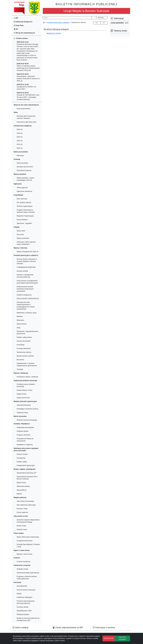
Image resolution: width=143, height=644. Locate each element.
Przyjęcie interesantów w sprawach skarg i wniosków (26, 211)
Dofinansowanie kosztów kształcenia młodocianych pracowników (25, 289)
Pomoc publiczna (22, 512)
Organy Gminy (21, 394)
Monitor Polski (21, 526)
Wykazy (19, 494)
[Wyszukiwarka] (67, 18)
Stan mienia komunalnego (25, 501)
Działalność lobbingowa (24, 597)
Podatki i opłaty (22, 462)
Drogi (18, 328)
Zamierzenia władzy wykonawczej (28, 573)
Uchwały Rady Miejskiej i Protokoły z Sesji (28, 546)
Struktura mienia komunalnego (27, 420)
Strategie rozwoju (22, 569)
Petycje (19, 594)
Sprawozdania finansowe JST (26, 473)
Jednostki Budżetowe (24, 405)
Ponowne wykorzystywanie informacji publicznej (26, 602)
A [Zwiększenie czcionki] (97, 23)
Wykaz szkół (21, 231)
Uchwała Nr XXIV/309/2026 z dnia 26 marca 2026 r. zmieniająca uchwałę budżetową (28, 96)
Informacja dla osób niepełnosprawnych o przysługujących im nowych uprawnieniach (26, 306)
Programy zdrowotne (24, 435)
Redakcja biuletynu (23, 614)
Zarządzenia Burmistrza (25, 541)
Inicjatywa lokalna (23, 431)
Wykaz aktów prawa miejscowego (28, 537)
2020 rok (20, 148)
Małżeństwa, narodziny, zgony (27, 313)
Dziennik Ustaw (22, 530)
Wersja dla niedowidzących (24, 33)
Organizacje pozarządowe (25, 427)
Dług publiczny (22, 490)
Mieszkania (20, 320)
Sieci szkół (20, 235)
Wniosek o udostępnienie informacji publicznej (25, 276)
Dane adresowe (22, 199)
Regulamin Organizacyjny (25, 216)
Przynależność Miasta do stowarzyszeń (25, 440)
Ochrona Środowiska (24, 341)
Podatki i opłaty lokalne (24, 337)
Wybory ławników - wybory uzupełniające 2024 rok (25, 179)
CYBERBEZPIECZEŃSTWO (26, 267)
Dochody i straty (22, 509)
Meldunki (20, 316)
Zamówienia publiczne (24, 170)
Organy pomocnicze (23, 398)
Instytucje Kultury (22, 413)
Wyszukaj (100, 18)
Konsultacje (21, 345)
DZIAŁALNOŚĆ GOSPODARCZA (28, 299)
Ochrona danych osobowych (26, 590)
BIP (16, 18)
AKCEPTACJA (109, 638)
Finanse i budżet (22, 454)
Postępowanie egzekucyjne (26, 465)
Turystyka (20, 369)
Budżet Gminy (21, 483)
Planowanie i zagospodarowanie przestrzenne (27, 332)
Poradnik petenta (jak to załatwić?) (58, 22)
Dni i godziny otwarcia (24, 202)
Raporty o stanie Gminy (24, 554)
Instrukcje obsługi (22, 607)
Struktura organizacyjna (24, 206)
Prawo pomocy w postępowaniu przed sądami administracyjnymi (27, 282)
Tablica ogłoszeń (22, 188)
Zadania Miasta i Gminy (24, 390)
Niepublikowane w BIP (24, 611)
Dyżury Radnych (22, 220)
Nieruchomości (22, 324)
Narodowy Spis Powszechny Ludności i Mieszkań (26, 117)
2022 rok (20, 141)
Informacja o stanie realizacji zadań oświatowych (26, 243)
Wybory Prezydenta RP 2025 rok (27, 252)
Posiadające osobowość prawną (27, 409)
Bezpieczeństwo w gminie (25, 356)
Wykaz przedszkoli (23, 238)
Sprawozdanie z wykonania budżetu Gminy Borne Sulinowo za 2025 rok (28, 77)
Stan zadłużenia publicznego (26, 505)
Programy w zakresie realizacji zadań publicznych (27, 578)
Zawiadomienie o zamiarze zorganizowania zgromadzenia (27, 365)
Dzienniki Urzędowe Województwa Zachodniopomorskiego (28, 521)
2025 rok (20, 129)
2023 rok (20, 137)
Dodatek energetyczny (24, 295)
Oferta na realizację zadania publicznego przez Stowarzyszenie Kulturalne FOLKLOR (28, 67)
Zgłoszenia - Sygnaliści (24, 223)
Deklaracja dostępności (23, 22)
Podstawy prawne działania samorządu (26, 385)
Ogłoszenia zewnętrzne (24, 191)
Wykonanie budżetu (23, 486)
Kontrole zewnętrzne (23, 562)
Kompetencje (21, 458)
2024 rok (20, 133)
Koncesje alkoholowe (24, 349)
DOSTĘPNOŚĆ (22, 586)
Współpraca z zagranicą (25, 445)
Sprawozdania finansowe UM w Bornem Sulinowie (27, 478)
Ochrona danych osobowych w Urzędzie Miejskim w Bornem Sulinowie (27, 261)
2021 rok (20, 144)
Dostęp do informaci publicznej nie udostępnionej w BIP (28, 619)
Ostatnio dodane (21, 38)
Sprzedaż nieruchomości (25, 167)
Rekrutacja (20, 156)
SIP (16, 29)
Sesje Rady (19, 25)
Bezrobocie (20, 360)
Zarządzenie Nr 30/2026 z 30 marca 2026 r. (26, 87)
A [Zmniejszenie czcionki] (104, 23)
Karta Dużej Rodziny (23, 109)
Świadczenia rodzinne (24, 352)
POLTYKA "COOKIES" (122, 638)
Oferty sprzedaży (22, 163)
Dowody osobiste (22, 271)
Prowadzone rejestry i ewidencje (27, 377)
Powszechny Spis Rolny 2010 (26, 122)
